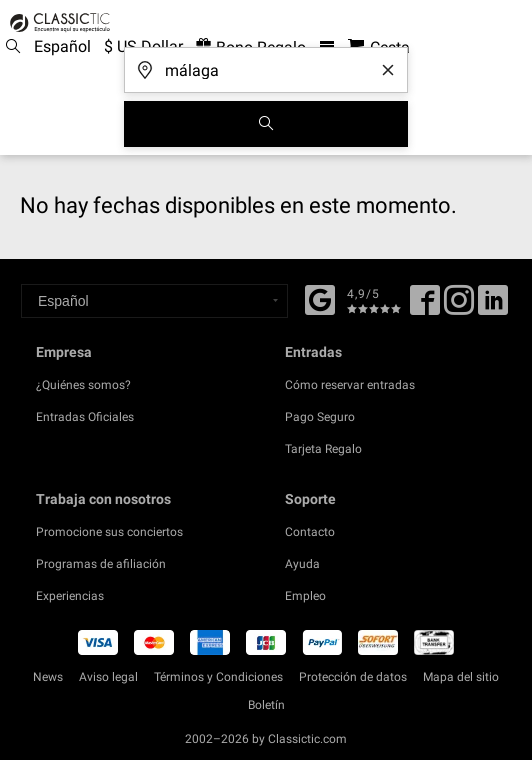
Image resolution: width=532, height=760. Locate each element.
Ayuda (302, 564)
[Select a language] (154, 301)
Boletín (266, 705)
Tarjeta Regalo (323, 449)
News (48, 677)
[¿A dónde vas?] (266, 63)
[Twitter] (459, 307)
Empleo (305, 596)
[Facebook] (320, 298)
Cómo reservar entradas (350, 385)
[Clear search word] (388, 70)
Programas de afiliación (101, 564)
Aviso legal (108, 677)
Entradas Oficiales (85, 417)
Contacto (310, 532)
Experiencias (70, 596)
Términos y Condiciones (218, 677)
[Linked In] (493, 307)
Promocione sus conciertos (109, 532)
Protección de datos (353, 677)
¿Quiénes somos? (83, 385)
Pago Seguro (320, 417)
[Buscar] (266, 124)
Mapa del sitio (461, 677)
